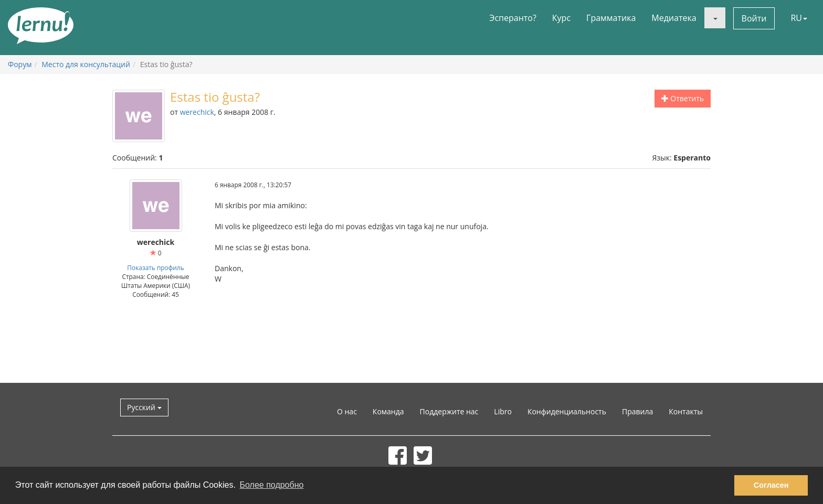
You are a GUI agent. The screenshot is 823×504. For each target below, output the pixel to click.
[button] (715, 18)
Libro (503, 411)
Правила (637, 411)
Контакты (686, 411)
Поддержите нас (449, 411)
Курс (561, 18)
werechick (197, 112)
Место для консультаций (86, 64)
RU (799, 18)
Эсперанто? (513, 18)
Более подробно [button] (272, 485)
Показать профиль (155, 267)
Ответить (683, 98)
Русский (144, 407)
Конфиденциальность (567, 411)
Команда (388, 411)
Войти (754, 18)
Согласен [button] (771, 485)
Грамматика (611, 18)
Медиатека (674, 18)
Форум (20, 64)
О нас (347, 411)
